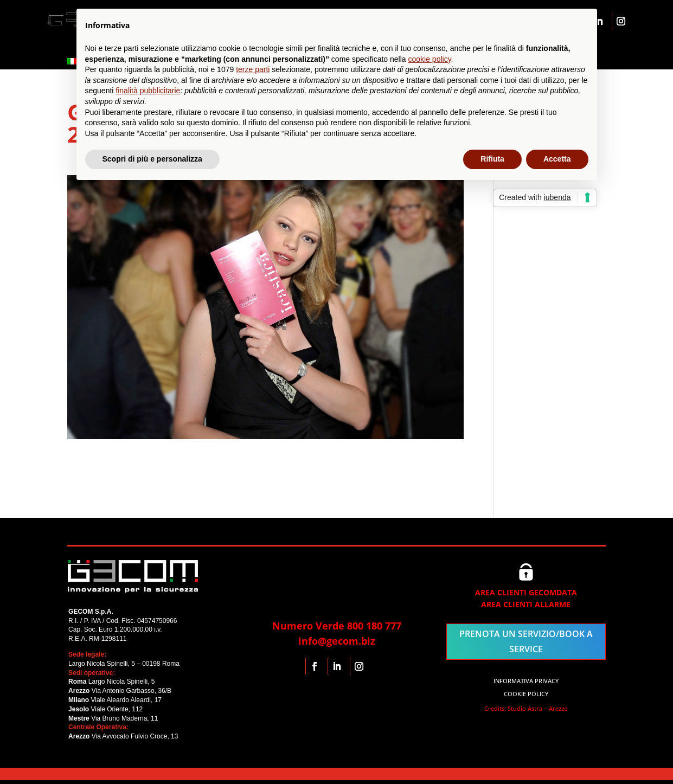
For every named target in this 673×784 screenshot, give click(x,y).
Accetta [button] (557, 159)
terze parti (253, 69)
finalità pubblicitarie (148, 91)
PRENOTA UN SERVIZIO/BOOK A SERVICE (526, 641)
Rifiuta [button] (492, 159)
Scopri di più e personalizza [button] (152, 159)
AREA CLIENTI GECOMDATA (526, 592)
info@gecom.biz (337, 641)
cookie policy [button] (429, 59)
